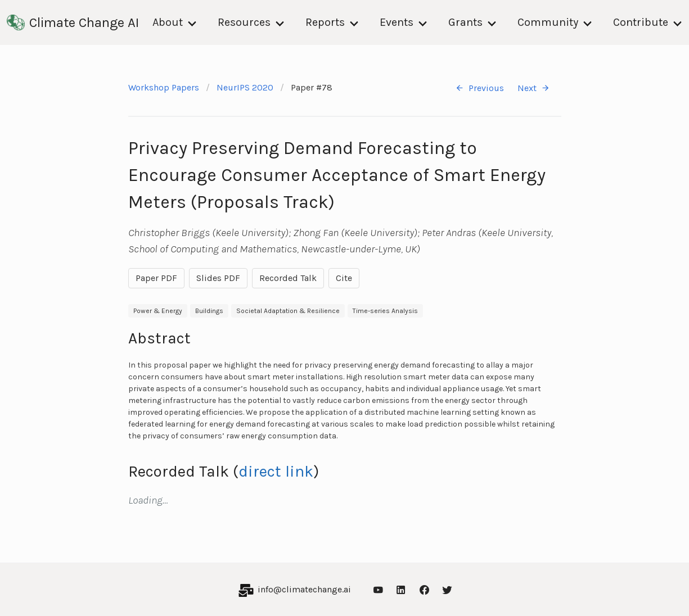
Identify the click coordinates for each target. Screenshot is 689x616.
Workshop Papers (164, 87)
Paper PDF (156, 278)
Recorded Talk (288, 278)
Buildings (209, 311)
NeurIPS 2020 (245, 87)
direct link (276, 471)
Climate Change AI (73, 22)
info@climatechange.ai (304, 589)
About (168, 22)
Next (534, 88)
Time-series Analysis (385, 311)
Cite (344, 278)
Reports (325, 22)
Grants (465, 22)
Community (548, 22)
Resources (244, 22)
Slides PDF (218, 278)
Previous (479, 88)
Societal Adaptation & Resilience (288, 311)
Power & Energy (158, 311)
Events (397, 22)
